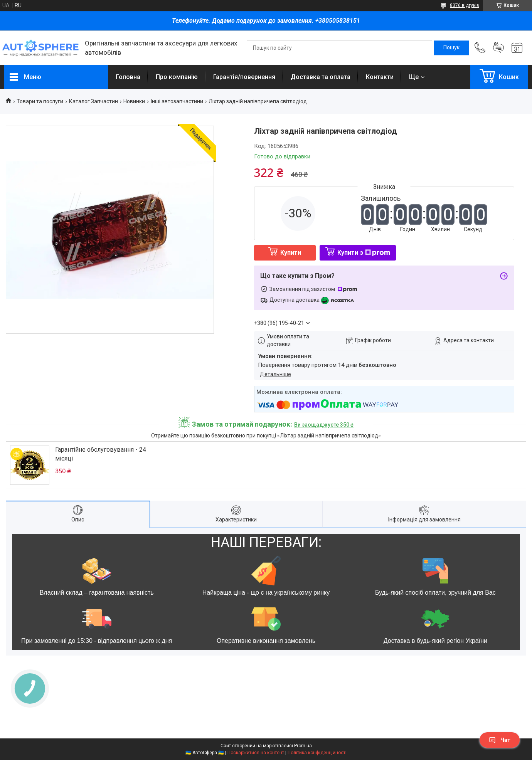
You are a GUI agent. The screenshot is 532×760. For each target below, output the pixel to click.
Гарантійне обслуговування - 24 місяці (101, 454)
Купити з (364, 253)
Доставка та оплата (321, 77)
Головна (128, 77)
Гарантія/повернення (244, 77)
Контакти (380, 77)
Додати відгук (498, 48)
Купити (291, 253)
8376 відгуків (465, 5)
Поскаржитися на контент (256, 753)
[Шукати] (451, 48)
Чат (500, 740)
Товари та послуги (40, 101)
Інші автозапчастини (177, 101)
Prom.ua (303, 746)
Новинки (134, 101)
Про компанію (177, 77)
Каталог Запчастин (93, 101)
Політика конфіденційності (317, 753)
